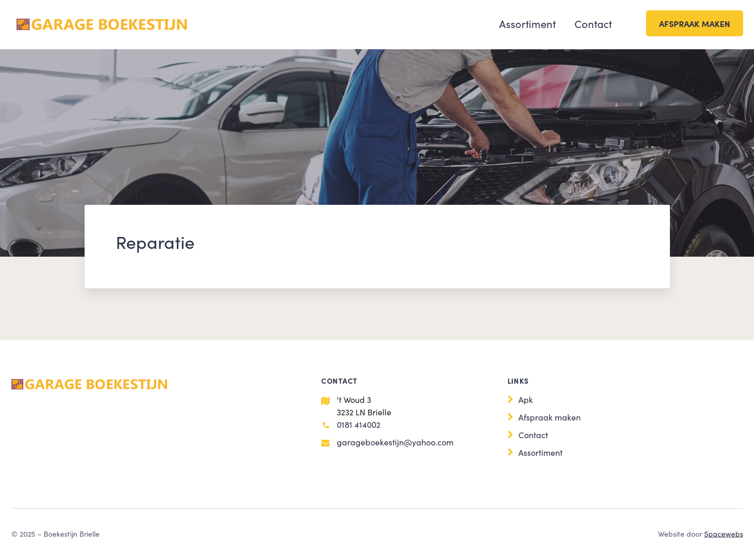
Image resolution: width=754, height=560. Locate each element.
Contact (593, 23)
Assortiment (527, 23)
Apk (526, 399)
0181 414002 (359, 424)
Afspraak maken (695, 23)
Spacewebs (724, 534)
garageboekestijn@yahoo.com (395, 442)
